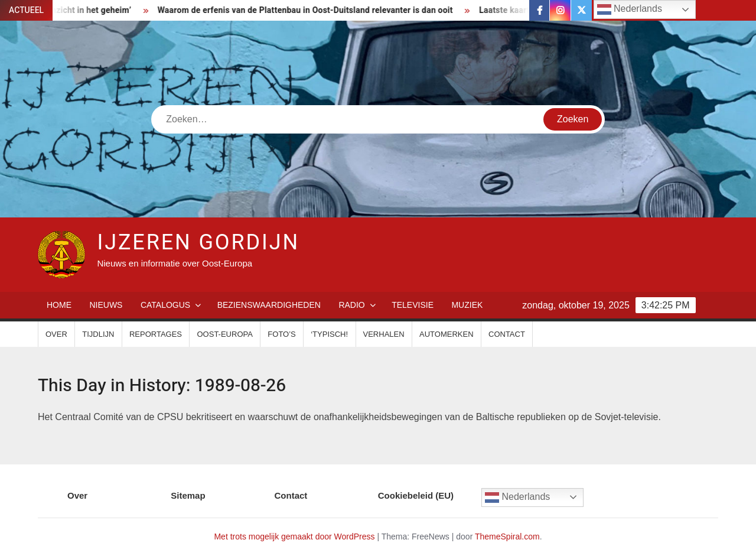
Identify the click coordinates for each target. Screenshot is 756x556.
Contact (507, 334)
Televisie (413, 305)
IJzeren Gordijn (198, 243)
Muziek (467, 305)
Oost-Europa (224, 334)
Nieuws (106, 305)
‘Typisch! (329, 334)
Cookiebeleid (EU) (416, 495)
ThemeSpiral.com (507, 537)
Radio (351, 305)
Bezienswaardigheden (269, 305)
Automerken (447, 334)
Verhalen (384, 334)
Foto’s (281, 334)
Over (56, 334)
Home (59, 305)
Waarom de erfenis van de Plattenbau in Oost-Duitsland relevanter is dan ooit (309, 10)
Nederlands (517, 498)
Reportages (156, 334)
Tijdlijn (98, 334)
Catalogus (165, 305)
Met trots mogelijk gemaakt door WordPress (294, 537)
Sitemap (188, 495)
